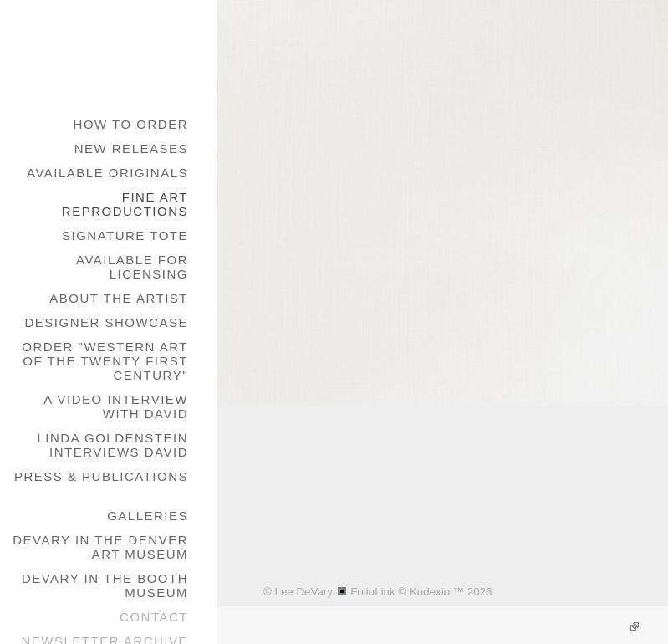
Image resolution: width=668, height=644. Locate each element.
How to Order (131, 124)
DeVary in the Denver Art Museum (100, 547)
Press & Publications (101, 476)
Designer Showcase (106, 322)
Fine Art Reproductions (125, 204)
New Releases (131, 148)
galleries (148, 516)
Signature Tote (125, 235)
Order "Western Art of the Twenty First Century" (105, 361)
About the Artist (119, 298)
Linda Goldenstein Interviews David (112, 445)
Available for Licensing (132, 267)
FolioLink (372, 592)
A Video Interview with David (116, 406)
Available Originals (107, 173)
